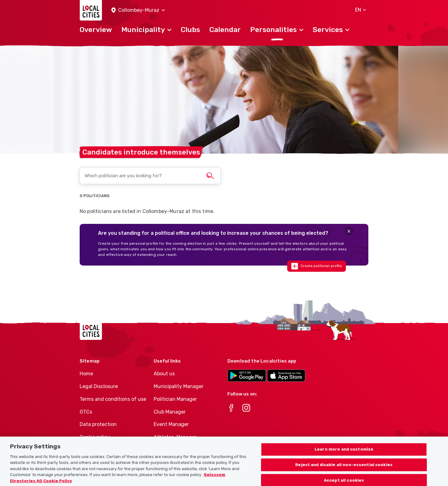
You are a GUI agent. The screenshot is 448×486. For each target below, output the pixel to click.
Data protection (98, 424)
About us (164, 374)
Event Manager (171, 424)
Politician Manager (175, 399)
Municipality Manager (179, 386)
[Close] (349, 231)
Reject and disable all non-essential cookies (344, 470)
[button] (138, 10)
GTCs (86, 412)
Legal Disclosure (99, 386)
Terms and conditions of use (113, 399)
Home (86, 374)
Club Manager (170, 412)
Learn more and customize (344, 455)
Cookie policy (95, 437)
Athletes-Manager (175, 437)
